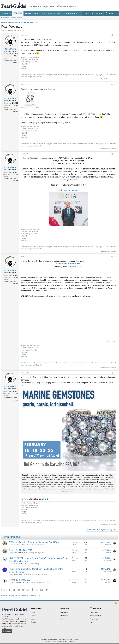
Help (92, 622)
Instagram (24, 66)
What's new (54, 13)
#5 (115, 373)
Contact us (94, 613)
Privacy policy (95, 619)
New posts (5, 18)
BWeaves (12, 545)
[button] (10, 13)
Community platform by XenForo (59, 639)
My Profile (64, 613)
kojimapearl (13, 553)
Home (6, 13)
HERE (46, 499)
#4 (115, 257)
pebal (11, 575)
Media (33, 619)
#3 (115, 154)
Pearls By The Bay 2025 (21, 550)
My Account (65, 616)
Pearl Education (34, 13)
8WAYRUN (71, 641)
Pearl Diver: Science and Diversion (35, 575)
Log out (63, 619)
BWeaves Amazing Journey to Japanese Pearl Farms (35, 542)
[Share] (112, 35)
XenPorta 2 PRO (50, 641)
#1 (115, 35)
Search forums (17, 18)
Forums (18, 13)
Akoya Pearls (31, 545)
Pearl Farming (34, 564)
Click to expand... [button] (69, 492)
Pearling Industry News (36, 553)
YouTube (24, 68)
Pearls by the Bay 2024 (20, 580)
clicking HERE (64, 123)
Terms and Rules (96, 616)
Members (70, 13)
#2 (115, 85)
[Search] (111, 13)
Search (34, 622)
